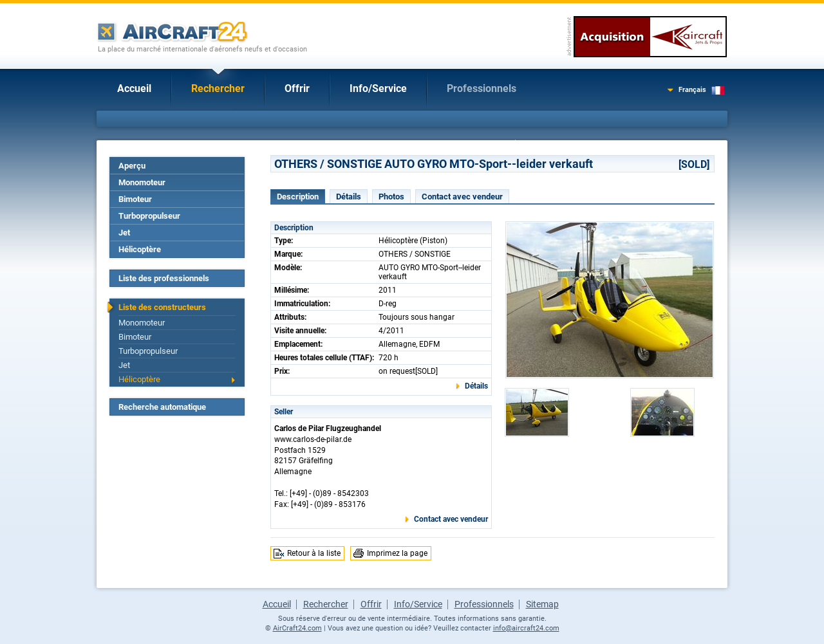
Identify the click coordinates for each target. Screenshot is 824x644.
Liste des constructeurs (162, 307)
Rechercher (218, 88)
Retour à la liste (314, 553)
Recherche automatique (162, 407)
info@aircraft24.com (526, 628)
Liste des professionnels (164, 278)
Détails (349, 197)
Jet (124, 233)
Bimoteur (135, 199)
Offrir (297, 88)
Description (298, 197)
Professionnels (482, 88)
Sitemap (542, 604)
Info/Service (378, 88)
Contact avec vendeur (462, 197)
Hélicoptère (140, 249)
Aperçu (132, 166)
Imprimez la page (397, 553)
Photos (391, 197)
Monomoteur (142, 182)
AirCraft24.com (297, 628)
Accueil (134, 88)
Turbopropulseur (149, 216)
